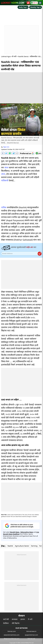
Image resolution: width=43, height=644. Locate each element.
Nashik (10, 546)
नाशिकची (5, 180)
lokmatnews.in (31, 631)
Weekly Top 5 (35, 7)
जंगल (6, 167)
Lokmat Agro (6, 56)
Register (40, 254)
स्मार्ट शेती (6, 619)
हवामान (23, 619)
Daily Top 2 (23, 7)
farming (34, 546)
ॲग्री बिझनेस (16, 623)
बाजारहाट (15, 619)
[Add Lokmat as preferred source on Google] (27, 153)
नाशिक (4, 207)
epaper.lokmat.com (31, 635)
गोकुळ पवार (6, 147)
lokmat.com (12, 631)
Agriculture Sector (22, 546)
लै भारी (14, 56)
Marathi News (15, 532)
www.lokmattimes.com (12, 635)
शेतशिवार (6, 623)
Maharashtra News (27, 532)
